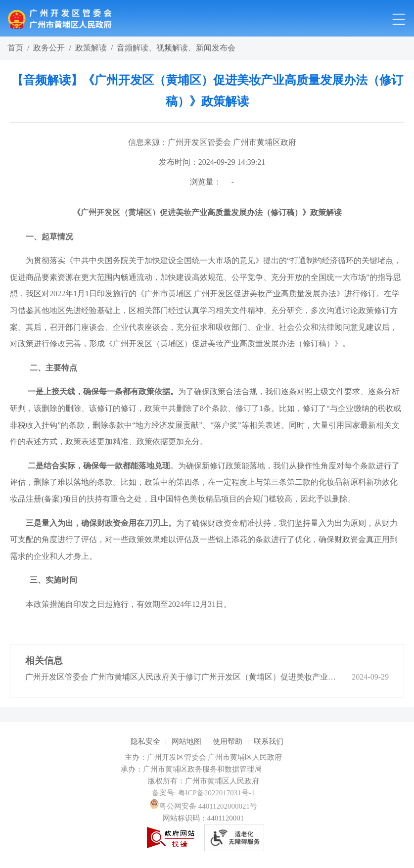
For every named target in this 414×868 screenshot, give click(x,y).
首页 (15, 48)
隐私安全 (145, 741)
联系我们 (269, 741)
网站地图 (186, 741)
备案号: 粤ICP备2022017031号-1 (204, 793)
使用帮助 (228, 741)
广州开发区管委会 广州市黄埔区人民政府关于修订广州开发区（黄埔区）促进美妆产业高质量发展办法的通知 (182, 677)
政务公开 (49, 48)
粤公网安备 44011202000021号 (203, 806)
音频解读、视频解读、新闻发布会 (176, 48)
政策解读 (91, 48)
